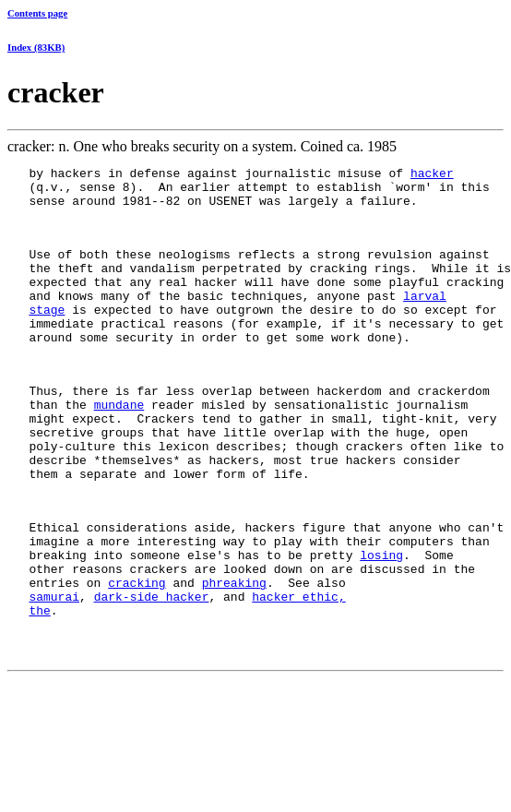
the (39, 693)
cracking (137, 660)
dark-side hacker (152, 676)
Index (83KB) (36, 47)
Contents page (37, 13)
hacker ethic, (298, 676)
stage (47, 337)
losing (381, 627)
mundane (119, 448)
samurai (54, 676)
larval (425, 320)
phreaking (234, 660)
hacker (432, 175)
